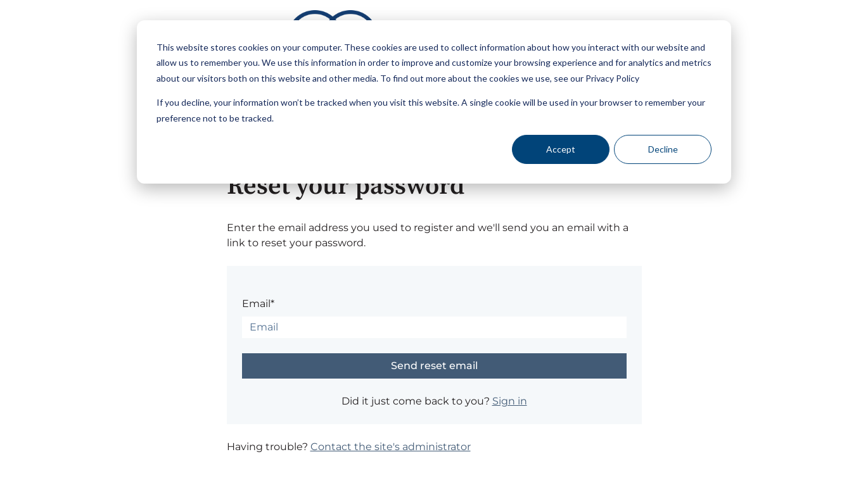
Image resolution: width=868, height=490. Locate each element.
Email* (258, 304)
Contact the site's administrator (391, 447)
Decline (663, 149)
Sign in (510, 401)
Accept (561, 149)
